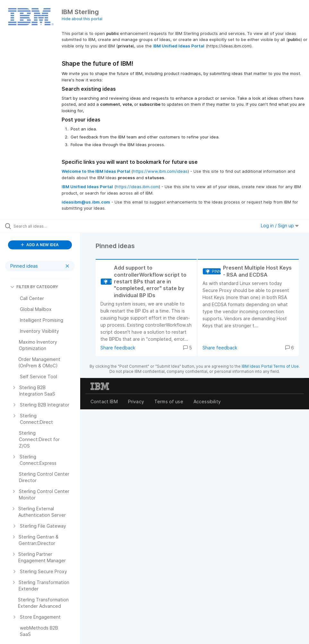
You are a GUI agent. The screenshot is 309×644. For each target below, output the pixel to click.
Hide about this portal (82, 19)
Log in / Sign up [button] (280, 226)
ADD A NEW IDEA (40, 245)
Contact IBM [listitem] (104, 401)
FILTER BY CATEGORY (34, 287)
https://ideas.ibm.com (137, 187)
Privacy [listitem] (136, 401)
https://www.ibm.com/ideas (160, 171)
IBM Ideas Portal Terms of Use (270, 366)
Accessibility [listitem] (207, 401)
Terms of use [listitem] (169, 401)
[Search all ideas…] (43, 226)
